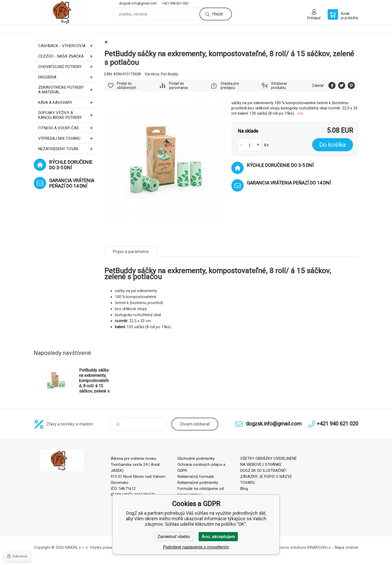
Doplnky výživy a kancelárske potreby (67, 115)
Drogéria (67, 77)
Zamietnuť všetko (174, 537)
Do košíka (333, 145)
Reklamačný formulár (196, 477)
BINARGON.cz (319, 547)
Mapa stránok (346, 547)
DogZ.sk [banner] (65, 12)
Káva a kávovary (67, 102)
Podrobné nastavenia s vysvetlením (196, 547)
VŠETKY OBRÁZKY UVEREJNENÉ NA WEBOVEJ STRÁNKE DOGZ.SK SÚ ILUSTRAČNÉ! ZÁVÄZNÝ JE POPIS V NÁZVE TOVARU (268, 471)
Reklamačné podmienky (198, 483)
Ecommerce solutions (287, 547)
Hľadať (217, 14)
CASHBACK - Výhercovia (67, 46)
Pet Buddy (170, 74)
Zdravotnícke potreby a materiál (67, 90)
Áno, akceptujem (218, 537)
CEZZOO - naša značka (67, 56)
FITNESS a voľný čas (67, 128)
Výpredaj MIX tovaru (67, 138)
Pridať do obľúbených (127, 86)
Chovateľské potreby (67, 67)
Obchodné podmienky (196, 458)
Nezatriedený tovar (67, 149)
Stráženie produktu (279, 86)
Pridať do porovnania (178, 86)
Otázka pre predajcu (230, 86)
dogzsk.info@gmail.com (138, 3)
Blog (244, 489)
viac (301, 113)
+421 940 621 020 (175, 3)
